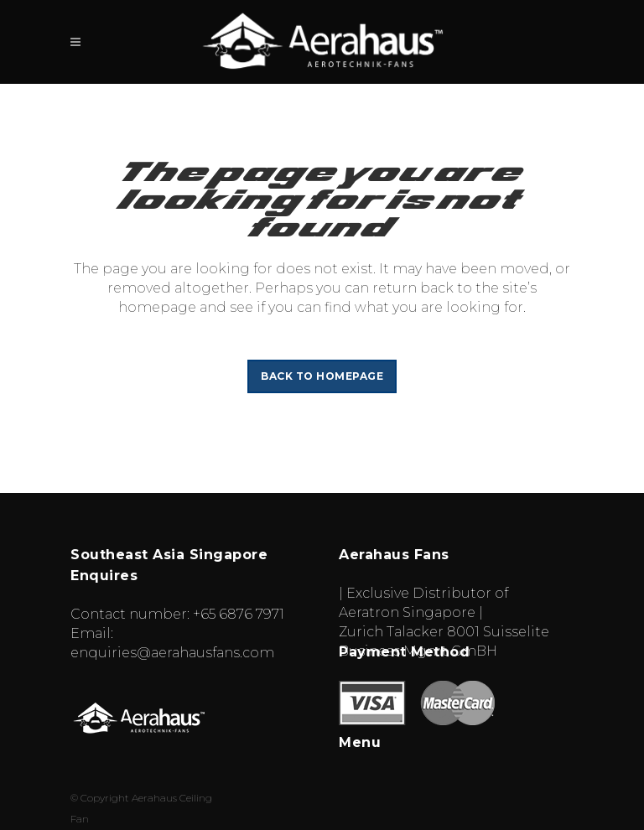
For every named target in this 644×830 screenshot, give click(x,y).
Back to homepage (322, 376)
